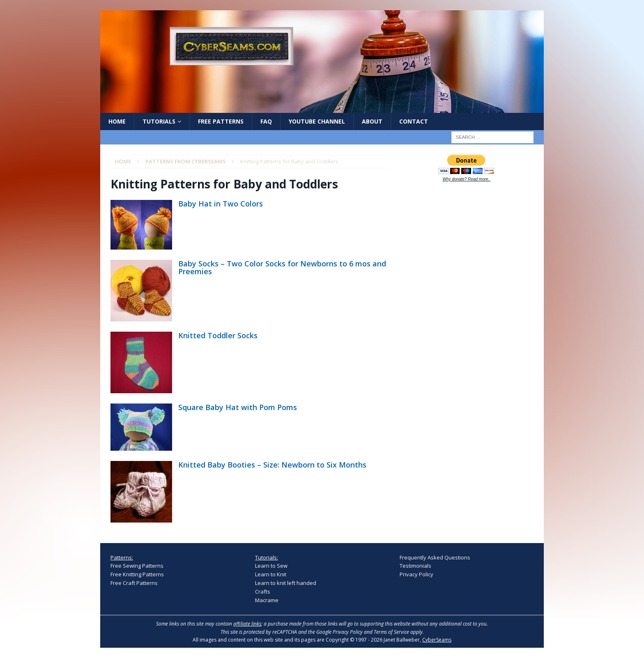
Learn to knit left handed (286, 583)
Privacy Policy (416, 574)
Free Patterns (221, 121)
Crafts (263, 592)
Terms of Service (391, 632)
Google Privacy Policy (339, 632)
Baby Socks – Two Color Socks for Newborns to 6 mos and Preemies (282, 268)
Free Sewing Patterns (137, 566)
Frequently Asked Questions (435, 557)
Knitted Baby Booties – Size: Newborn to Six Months (272, 465)
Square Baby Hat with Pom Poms (238, 407)
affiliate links (247, 624)
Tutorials (159, 121)
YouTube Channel (317, 121)
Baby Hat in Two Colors (221, 204)
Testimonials (415, 566)
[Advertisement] (461, 317)
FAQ (266, 121)
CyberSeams (437, 640)
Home (117, 121)
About (372, 121)
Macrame (267, 600)
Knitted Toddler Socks (218, 335)
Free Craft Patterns (134, 583)
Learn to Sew (271, 566)
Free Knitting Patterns (137, 574)
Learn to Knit (271, 574)
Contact (414, 121)
